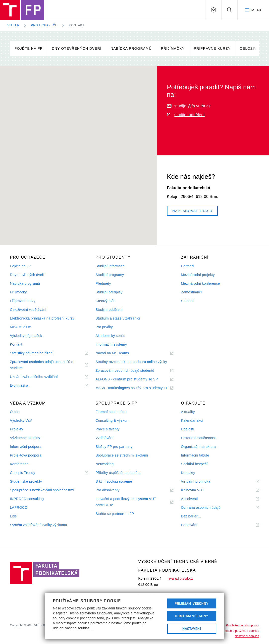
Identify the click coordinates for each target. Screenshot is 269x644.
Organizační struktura (198, 447)
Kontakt (77, 25)
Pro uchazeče (44, 25)
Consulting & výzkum (112, 420)
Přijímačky (173, 48)
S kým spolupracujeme (114, 481)
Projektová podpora (26, 455)
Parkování (195, 525)
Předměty (103, 283)
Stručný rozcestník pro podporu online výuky (131, 362)
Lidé (13, 516)
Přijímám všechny (192, 603)
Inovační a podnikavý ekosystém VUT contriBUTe (126, 503)
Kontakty (188, 473)
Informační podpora (26, 447)
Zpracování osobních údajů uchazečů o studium (42, 366)
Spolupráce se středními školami (122, 455)
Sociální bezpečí (194, 464)
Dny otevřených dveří (77, 48)
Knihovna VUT (199, 490)
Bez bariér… (191, 516)
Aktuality (188, 412)
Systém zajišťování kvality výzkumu (39, 525)
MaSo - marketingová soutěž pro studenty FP (135, 388)
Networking (105, 464)
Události (188, 429)
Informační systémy (111, 344)
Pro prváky (104, 327)
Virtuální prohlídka (202, 482)
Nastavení (192, 629)
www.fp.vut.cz (181, 578)
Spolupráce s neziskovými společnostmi (42, 490)
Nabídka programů (131, 48)
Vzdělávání (105, 438)
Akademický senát (110, 336)
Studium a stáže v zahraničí (118, 318)
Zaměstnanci (191, 292)
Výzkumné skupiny (25, 438)
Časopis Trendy (29, 473)
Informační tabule (195, 455)
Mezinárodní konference (200, 283)
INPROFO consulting (27, 499)
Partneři (187, 266)
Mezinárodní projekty (198, 275)
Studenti (188, 301)
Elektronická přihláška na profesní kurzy (42, 318)
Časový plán (106, 301)
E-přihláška (25, 386)
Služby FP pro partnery (114, 447)
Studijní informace (110, 266)
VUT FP (13, 25)
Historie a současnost (198, 438)
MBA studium (21, 327)
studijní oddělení (186, 115)
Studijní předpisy (109, 292)
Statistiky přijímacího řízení (38, 353)
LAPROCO (19, 507)
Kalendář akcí (192, 420)
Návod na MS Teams (118, 353)
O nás (15, 412)
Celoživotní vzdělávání (28, 310)
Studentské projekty (26, 481)
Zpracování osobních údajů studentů (131, 371)
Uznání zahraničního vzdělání (40, 377)
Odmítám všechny (192, 616)
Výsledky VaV (21, 420)
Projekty (17, 429)
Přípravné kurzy (212, 48)
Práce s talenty (108, 429)
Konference (19, 464)
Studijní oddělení (109, 310)
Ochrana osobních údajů (207, 508)
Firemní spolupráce (111, 412)
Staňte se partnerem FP (115, 514)
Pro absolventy (114, 490)
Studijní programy (110, 275)
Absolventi (195, 499)
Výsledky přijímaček (26, 336)
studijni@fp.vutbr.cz (189, 106)
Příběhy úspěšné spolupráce (119, 473)
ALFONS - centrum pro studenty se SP (133, 379)
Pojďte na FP (28, 48)
